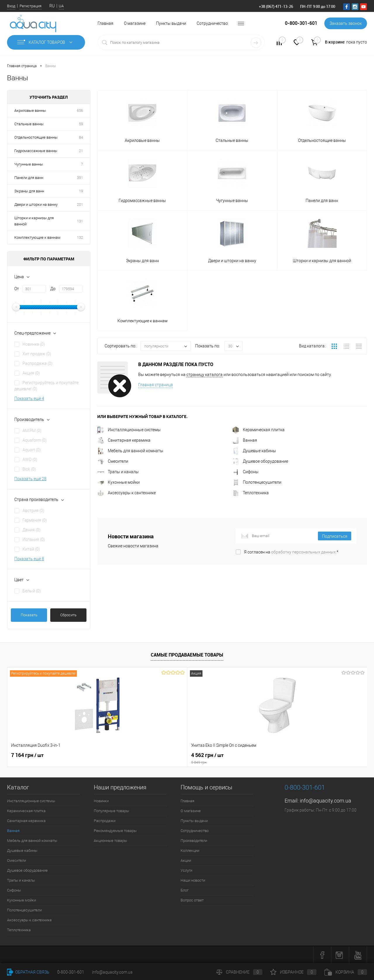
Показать (29, 615)
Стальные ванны (29, 124)
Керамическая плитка (258, 430)
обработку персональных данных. (304, 552)
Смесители (113, 461)
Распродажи (105, 821)
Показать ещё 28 (30, 479)
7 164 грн (27, 755)
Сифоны (245, 472)
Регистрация (31, 6)
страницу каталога (205, 375)
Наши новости (193, 880)
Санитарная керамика (124, 440)
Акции (186, 860)
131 (80, 221)
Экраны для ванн (29, 191)
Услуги (186, 870)
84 (81, 137)
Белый (32, 591)
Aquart (32, 450)
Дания (32, 530)
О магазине (135, 23)
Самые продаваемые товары (187, 655)
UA (61, 6)
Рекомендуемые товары (115, 831)
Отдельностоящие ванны (36, 137)
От (17, 289)
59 (81, 124)
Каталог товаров (46, 42)
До (53, 289)
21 (81, 151)
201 (80, 204)
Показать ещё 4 (29, 398)
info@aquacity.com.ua (325, 801)
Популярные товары (111, 811)
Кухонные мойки (118, 482)
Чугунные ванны (29, 164)
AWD (30, 459)
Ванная (245, 440)
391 (80, 178)
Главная (105, 23)
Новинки (101, 801)
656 (80, 110)
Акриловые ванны (30, 110)
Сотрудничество (212, 23)
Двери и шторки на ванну (36, 204)
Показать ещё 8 (29, 559)
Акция (31, 373)
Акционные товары (110, 841)
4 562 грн (142, 758)
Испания (34, 539)
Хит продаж (37, 354)
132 (80, 237)
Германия (35, 520)
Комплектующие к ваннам (37, 237)
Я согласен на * (291, 552)
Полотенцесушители (257, 482)
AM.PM (32, 431)
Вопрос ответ (192, 900)
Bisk (29, 469)
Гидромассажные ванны (36, 151)
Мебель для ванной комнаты (130, 451)
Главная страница (156, 385)
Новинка (34, 344)
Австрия (33, 511)
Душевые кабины (254, 451)
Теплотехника (251, 493)
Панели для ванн (29, 178)
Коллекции (190, 851)
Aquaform (35, 440)
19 (81, 191)
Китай (31, 549)
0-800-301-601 (71, 972)
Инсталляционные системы (129, 430)
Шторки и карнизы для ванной (34, 221)
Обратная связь (28, 972)
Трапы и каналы (118, 472)
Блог (185, 890)
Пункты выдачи (171, 23)
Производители (194, 841)
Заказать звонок (346, 23)
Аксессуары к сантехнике (127, 493)
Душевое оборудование (260, 461)
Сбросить (68, 615)
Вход (11, 6)
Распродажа (38, 363)
